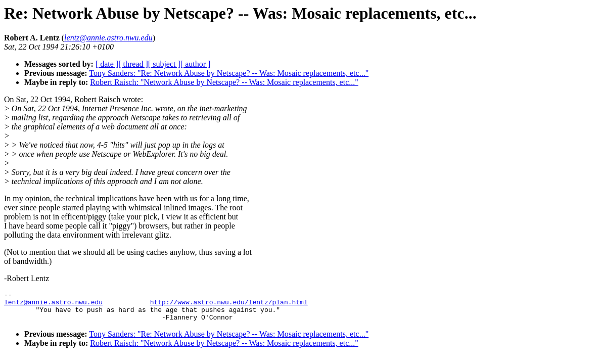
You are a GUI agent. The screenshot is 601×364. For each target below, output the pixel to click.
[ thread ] (133, 64)
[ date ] (107, 64)
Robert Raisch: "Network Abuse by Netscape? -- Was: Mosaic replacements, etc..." (224, 82)
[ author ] (196, 64)
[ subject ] (164, 64)
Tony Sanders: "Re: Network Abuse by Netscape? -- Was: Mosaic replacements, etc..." (229, 73)
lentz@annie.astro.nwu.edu (53, 305)
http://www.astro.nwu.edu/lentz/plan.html (229, 305)
